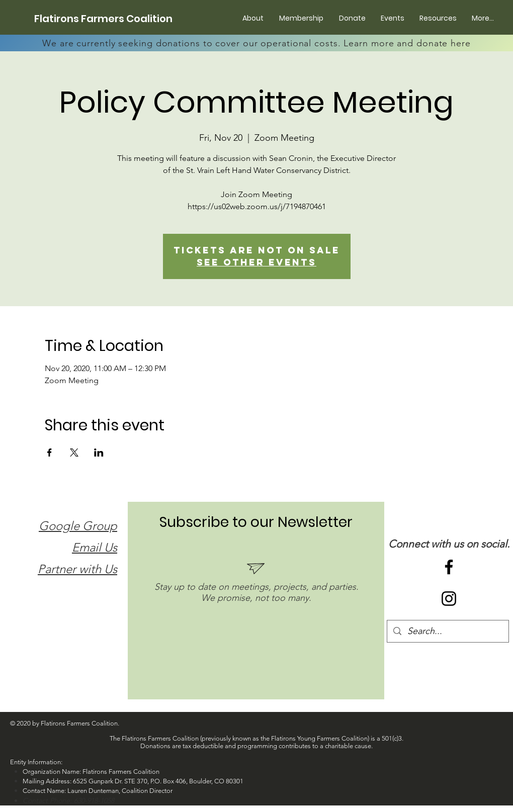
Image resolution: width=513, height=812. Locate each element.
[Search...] (447, 631)
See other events (256, 262)
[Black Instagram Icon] (449, 599)
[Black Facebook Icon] (449, 567)
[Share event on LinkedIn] (99, 453)
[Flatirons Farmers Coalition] (103, 19)
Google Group (78, 526)
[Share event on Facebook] (50, 453)
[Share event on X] (74, 453)
